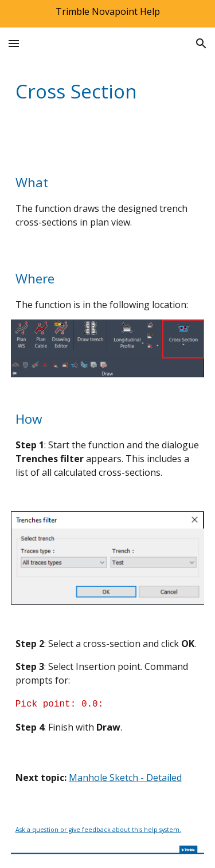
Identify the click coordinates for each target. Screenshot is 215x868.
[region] (107, 14)
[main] (108, 91)
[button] (14, 43)
